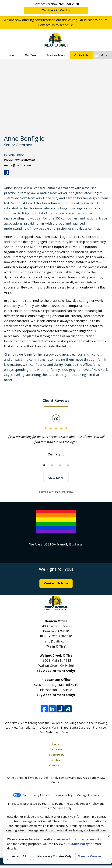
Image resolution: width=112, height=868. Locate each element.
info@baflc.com (56, 641)
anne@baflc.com (17, 165)
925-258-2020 (25, 160)
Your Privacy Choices (32, 795)
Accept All (19, 856)
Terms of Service (51, 808)
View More (56, 478)
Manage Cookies (88, 795)
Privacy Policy (56, 755)
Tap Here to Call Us (56, 10)
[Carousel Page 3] (60, 465)
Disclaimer (56, 749)
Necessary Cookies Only (54, 856)
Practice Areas (56, 55)
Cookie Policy (64, 795)
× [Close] (109, 836)
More (104, 55)
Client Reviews (56, 400)
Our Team (31, 55)
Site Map (56, 760)
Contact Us (81, 55)
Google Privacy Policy (84, 804)
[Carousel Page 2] (52, 465)
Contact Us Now (56, 583)
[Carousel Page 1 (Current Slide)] (44, 465)
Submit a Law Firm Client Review (56, 492)
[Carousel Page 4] (68, 465)
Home (10, 55)
